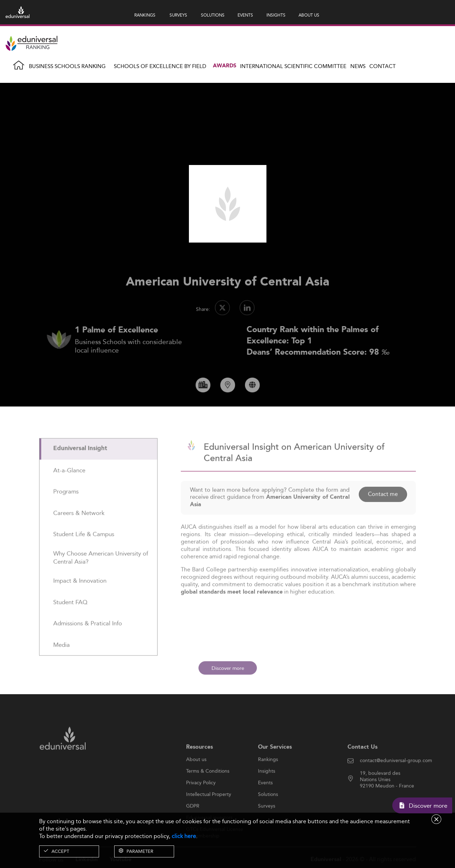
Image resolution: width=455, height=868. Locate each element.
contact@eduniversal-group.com (396, 778)
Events (265, 801)
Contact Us (362, 765)
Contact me (383, 512)
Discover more (227, 668)
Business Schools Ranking (67, 66)
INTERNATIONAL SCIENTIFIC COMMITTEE (293, 66)
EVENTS (245, 15)
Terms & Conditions (208, 789)
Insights (267, 789)
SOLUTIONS (213, 15)
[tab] (99, 467)
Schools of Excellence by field (160, 66)
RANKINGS (145, 15)
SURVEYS (178, 15)
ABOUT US (309, 15)
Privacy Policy (201, 801)
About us (196, 777)
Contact (383, 66)
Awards (225, 66)
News (358, 66)
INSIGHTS (276, 15)
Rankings (268, 777)
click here (184, 836)
